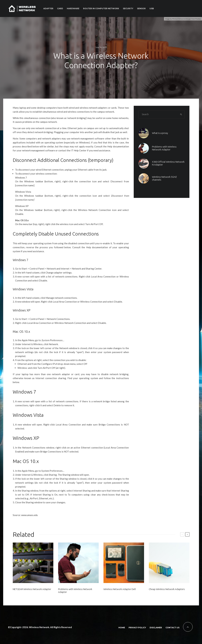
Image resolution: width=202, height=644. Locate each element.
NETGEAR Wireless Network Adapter (32, 589)
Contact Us (172, 628)
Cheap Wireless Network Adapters (167, 589)
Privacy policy (137, 628)
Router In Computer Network (101, 8)
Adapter (48, 8)
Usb (152, 8)
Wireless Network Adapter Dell (120, 589)
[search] (181, 115)
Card (60, 8)
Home (122, 628)
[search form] (158, 115)
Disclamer (156, 628)
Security (128, 8)
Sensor (141, 8)
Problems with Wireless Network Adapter (75, 591)
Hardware (73, 8)
